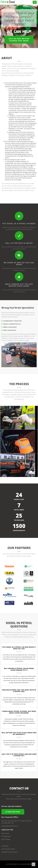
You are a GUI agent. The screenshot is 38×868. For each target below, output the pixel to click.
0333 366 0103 (13, 812)
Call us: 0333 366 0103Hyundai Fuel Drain (19, 40)
